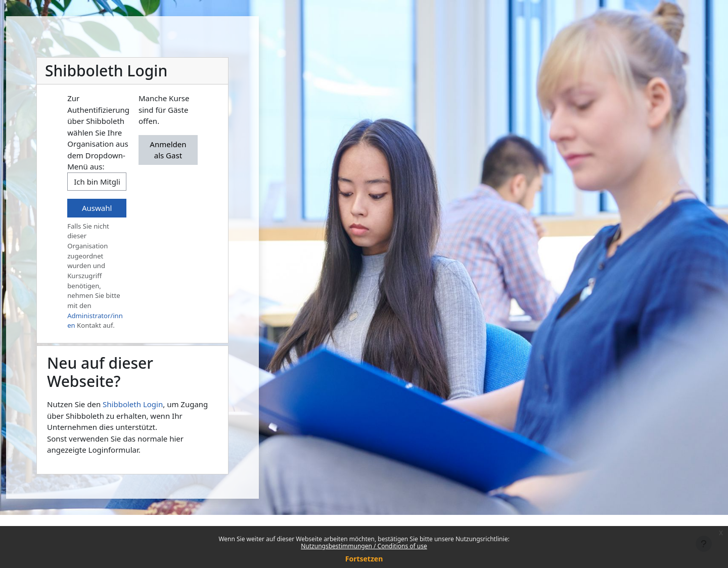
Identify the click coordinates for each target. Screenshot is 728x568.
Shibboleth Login (133, 404)
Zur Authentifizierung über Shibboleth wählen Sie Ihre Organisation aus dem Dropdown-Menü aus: (98, 132)
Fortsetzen (364, 559)
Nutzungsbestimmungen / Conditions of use (364, 546)
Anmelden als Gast (168, 150)
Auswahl (97, 208)
